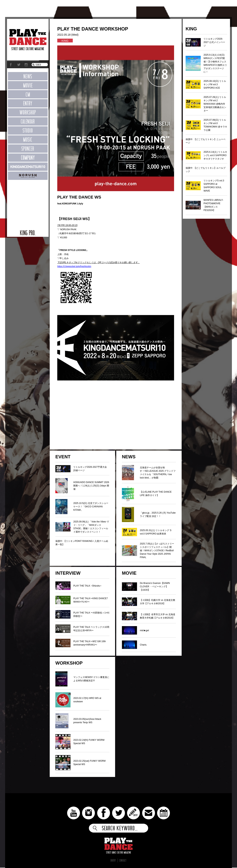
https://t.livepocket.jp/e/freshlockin (74, 266)
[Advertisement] (28, 203)
